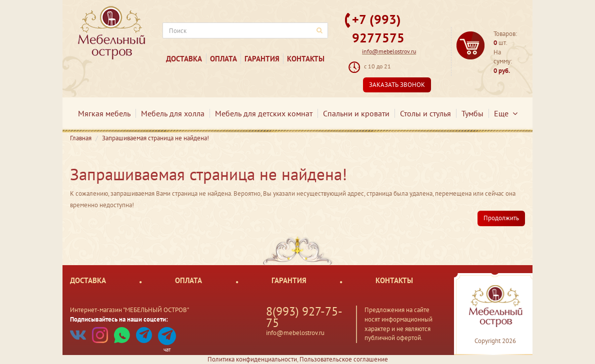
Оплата (223, 59)
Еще (506, 113)
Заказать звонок (397, 85)
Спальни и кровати (356, 113)
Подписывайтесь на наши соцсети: (119, 319)
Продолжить (501, 218)
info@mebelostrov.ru (389, 51)
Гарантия (262, 59)
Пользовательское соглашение (344, 359)
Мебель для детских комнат (264, 113)
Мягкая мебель (104, 113)
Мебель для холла (173, 113)
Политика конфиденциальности (252, 359)
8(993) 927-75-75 (304, 317)
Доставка (184, 59)
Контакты (306, 59)
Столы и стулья (425, 113)
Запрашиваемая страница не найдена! (155, 138)
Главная (81, 138)
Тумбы (472, 113)
